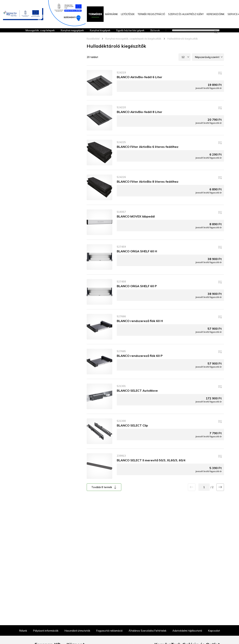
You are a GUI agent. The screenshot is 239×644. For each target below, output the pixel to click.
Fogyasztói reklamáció (109, 624)
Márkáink (112, 14)
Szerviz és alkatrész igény (186, 14)
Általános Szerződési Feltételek (148, 624)
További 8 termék (102, 494)
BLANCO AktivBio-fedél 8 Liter (140, 118)
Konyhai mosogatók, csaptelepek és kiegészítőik (133, 45)
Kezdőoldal (93, 45)
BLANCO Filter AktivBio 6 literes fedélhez (148, 153)
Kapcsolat (214, 624)
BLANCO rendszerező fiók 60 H (140, 327)
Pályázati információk (46, 624)
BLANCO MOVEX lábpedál (136, 223)
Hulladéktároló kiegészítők (183, 45)
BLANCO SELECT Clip (132, 432)
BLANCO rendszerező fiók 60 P (140, 362)
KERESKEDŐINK (216, 14)
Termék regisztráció (151, 14)
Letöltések (128, 14)
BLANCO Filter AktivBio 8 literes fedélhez (148, 188)
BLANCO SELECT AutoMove (137, 397)
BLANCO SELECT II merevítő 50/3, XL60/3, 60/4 (151, 467)
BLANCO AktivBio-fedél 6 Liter (140, 83)
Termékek (95, 14)
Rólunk (23, 624)
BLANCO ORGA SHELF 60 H (137, 258)
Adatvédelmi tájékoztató (187, 624)
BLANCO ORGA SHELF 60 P (137, 292)
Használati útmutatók (77, 624)
